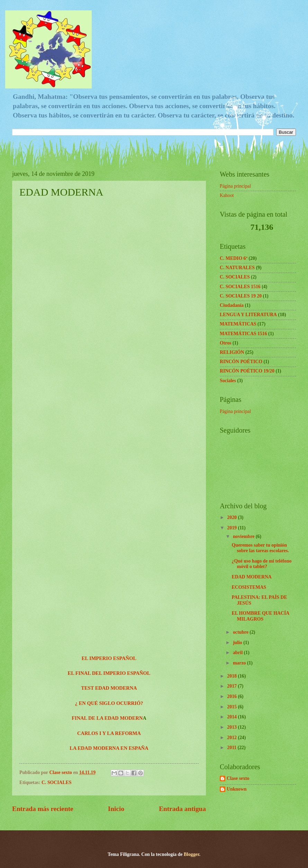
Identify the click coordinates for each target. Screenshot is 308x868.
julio (238, 643)
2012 (232, 738)
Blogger (192, 854)
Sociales (228, 381)
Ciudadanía (232, 305)
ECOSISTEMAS (249, 587)
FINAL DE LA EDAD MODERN (107, 718)
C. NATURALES (237, 268)
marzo (240, 663)
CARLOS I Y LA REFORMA (109, 733)
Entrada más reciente (43, 809)
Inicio (116, 809)
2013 (232, 727)
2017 (232, 686)
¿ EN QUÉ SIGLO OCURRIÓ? (109, 703)
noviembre (244, 536)
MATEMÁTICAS (238, 324)
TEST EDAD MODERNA (109, 688)
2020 (232, 517)
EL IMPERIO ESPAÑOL (109, 658)
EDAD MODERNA (251, 577)
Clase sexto (238, 778)
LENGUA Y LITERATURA (248, 315)
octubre (241, 632)
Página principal (235, 186)
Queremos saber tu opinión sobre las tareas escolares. (260, 548)
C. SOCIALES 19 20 (241, 296)
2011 (232, 748)
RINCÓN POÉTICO (241, 362)
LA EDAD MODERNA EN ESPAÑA (109, 748)
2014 (232, 717)
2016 (232, 696)
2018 (232, 676)
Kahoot (227, 195)
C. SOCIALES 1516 (240, 287)
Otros (225, 343)
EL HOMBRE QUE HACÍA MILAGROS (260, 616)
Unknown (237, 789)
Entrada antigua (182, 809)
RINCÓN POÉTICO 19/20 (247, 371)
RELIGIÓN (232, 352)
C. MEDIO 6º (234, 258)
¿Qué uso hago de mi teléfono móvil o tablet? (261, 564)
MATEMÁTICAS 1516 (243, 334)
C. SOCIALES (57, 782)
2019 (232, 528)
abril (238, 653)
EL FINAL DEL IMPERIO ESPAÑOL (109, 673)
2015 (232, 707)
